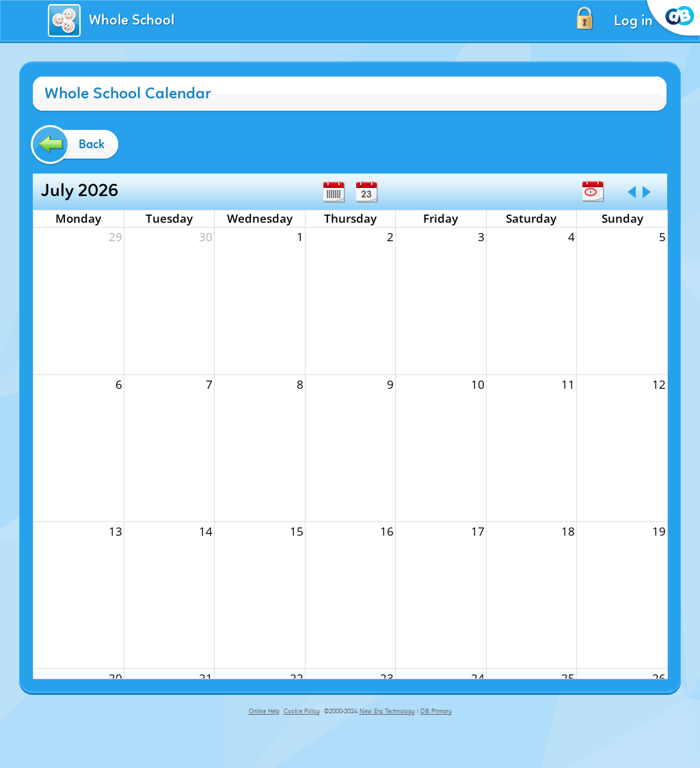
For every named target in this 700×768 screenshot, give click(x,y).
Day (366, 192)
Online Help (264, 711)
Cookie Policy (302, 711)
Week (334, 192)
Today (593, 191)
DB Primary (436, 711)
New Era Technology (387, 711)
